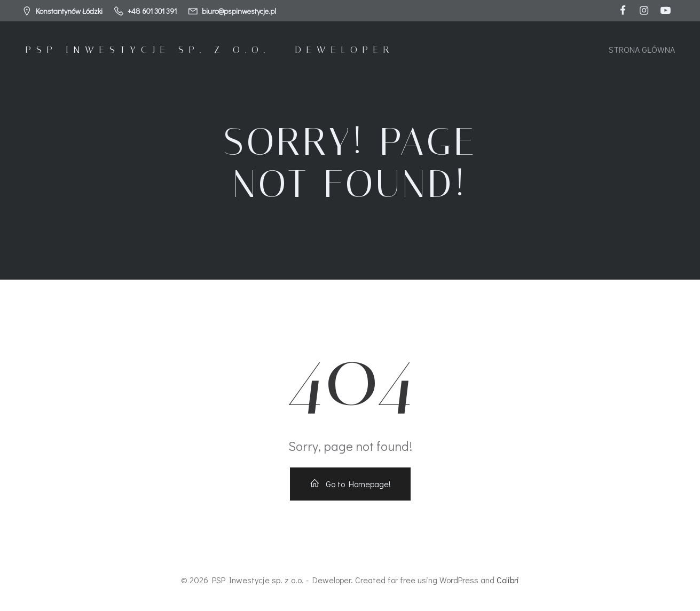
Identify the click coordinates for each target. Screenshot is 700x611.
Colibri (508, 580)
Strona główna (642, 49)
